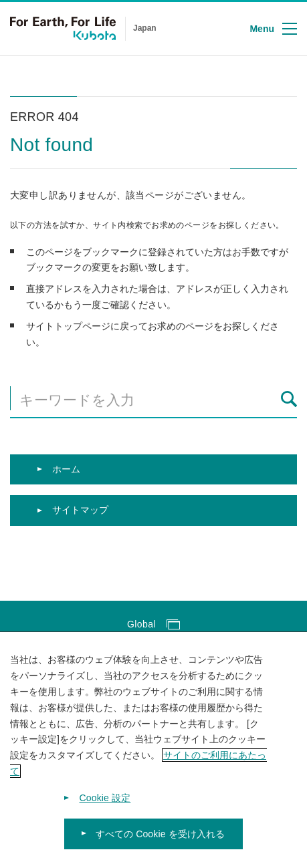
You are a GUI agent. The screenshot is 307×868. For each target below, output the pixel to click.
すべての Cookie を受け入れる (161, 839)
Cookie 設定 (105, 803)
